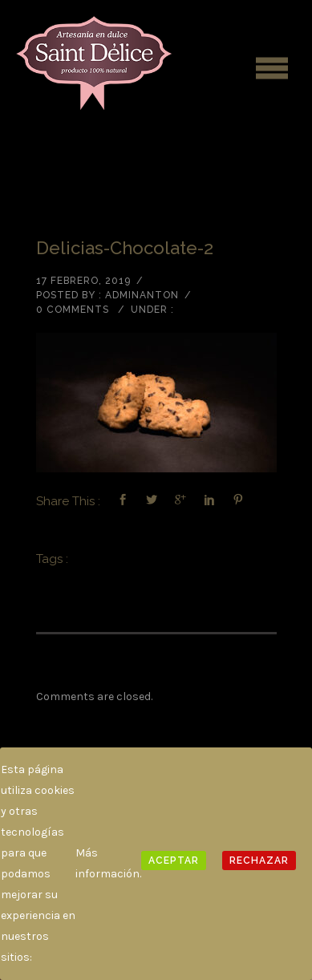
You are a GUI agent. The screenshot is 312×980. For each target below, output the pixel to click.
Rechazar (259, 861)
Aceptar (174, 861)
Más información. (108, 863)
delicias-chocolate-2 (125, 248)
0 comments (73, 310)
